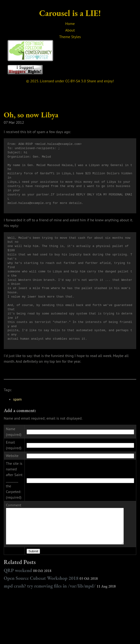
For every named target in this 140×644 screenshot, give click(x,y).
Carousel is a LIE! (70, 13)
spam (17, 399)
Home (70, 24)
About (70, 30)
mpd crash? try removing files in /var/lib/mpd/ (60, 587)
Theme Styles (70, 37)
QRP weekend (28, 572)
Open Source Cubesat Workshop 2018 (51, 580)
